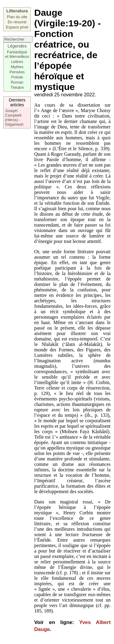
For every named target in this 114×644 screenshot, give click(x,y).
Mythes (17, 67)
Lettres (17, 62)
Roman (17, 82)
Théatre (17, 87)
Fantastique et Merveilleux (17, 54)
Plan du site (17, 17)
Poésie (17, 77)
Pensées (17, 72)
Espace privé (17, 27)
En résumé (17, 22)
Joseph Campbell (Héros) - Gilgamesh (14, 118)
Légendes (17, 46)
